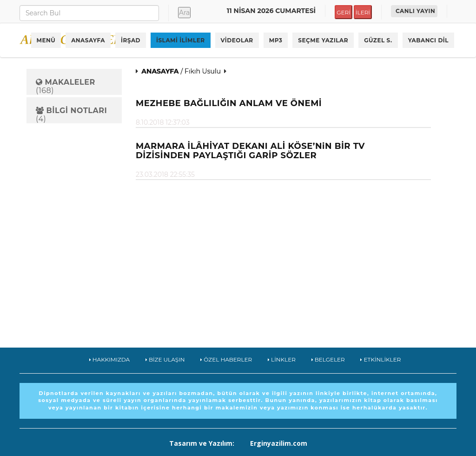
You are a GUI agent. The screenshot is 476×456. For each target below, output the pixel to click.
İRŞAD (131, 40)
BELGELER (328, 359)
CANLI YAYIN (415, 11)
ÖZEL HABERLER (226, 359)
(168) (66, 86)
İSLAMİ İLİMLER (181, 40)
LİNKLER (282, 359)
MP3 (276, 40)
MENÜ (46, 40)
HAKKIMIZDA (110, 359)
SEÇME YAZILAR (323, 40)
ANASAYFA (88, 40)
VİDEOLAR (237, 40)
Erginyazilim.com (279, 443)
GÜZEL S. (378, 40)
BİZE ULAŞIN (165, 359)
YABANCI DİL (428, 40)
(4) (71, 115)
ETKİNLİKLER (380, 359)
